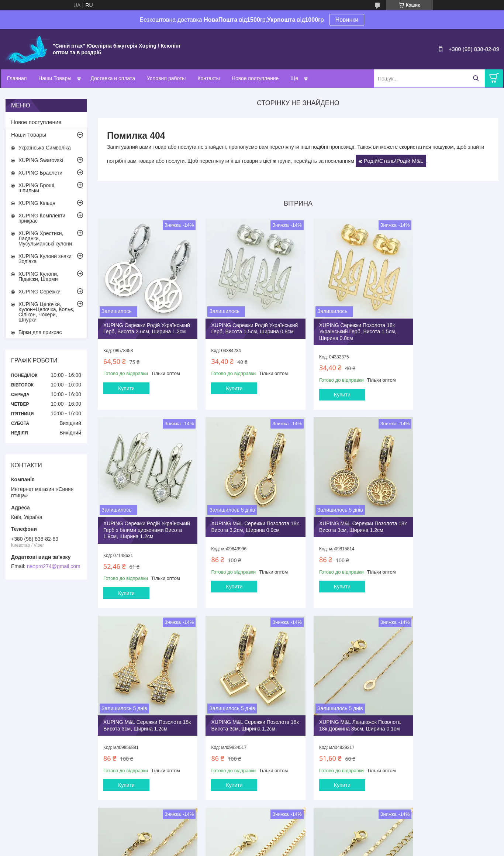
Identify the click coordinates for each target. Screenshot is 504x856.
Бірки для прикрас (40, 332)
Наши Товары (55, 78)
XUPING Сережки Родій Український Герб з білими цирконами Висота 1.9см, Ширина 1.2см (451, 329)
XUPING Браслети (40, 173)
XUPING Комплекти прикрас (42, 218)
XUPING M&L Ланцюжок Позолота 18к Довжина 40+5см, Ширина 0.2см (451, 711)
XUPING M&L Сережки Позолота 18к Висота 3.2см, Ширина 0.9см (142, 522)
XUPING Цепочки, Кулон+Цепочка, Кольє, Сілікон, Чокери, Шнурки (46, 312)
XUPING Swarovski (41, 160)
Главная (17, 78)
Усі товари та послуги (296, 810)
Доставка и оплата (113, 78)
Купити (126, 389)
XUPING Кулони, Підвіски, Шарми (38, 276)
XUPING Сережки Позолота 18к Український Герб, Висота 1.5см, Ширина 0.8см (346, 326)
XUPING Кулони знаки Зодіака (45, 259)
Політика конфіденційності (317, 849)
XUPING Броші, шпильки (37, 188)
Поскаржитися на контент (259, 849)
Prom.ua (286, 842)
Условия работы (166, 78)
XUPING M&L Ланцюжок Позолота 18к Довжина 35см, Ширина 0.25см (246, 711)
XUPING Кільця (37, 203)
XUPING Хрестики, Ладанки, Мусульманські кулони (45, 238)
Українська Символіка (45, 148)
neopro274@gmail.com (54, 566)
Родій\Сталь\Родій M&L (393, 161)
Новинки (347, 20)
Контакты (208, 78)
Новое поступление (255, 78)
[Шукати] (476, 78)
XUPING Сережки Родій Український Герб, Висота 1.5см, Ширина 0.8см (244, 326)
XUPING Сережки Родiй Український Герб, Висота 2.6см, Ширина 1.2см (142, 326)
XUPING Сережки (39, 292)
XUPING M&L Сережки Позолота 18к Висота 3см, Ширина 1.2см (245, 522)
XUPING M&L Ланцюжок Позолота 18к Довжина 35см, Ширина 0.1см (144, 708)
